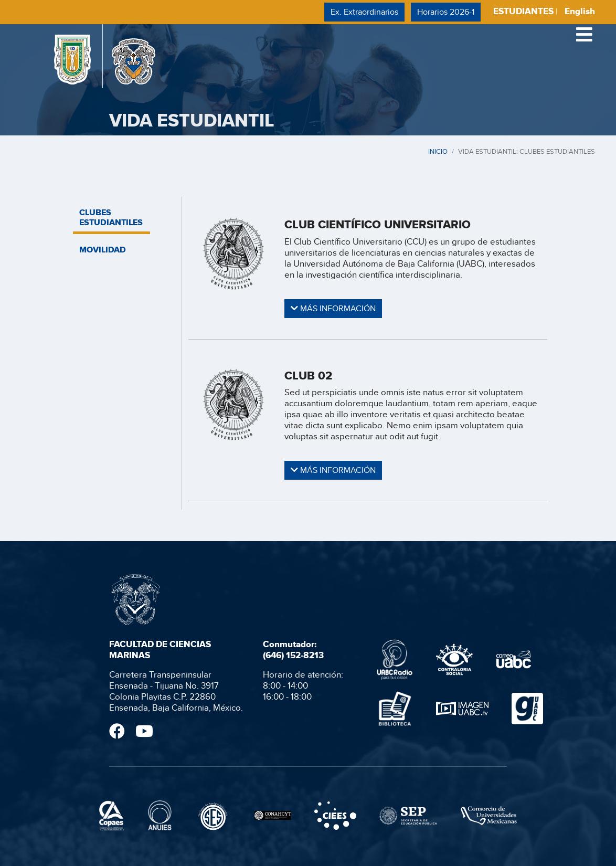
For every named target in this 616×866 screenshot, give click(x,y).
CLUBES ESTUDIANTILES (111, 217)
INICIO (438, 151)
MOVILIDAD (103, 250)
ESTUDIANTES (523, 11)
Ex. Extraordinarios (364, 12)
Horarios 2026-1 (446, 12)
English (580, 11)
